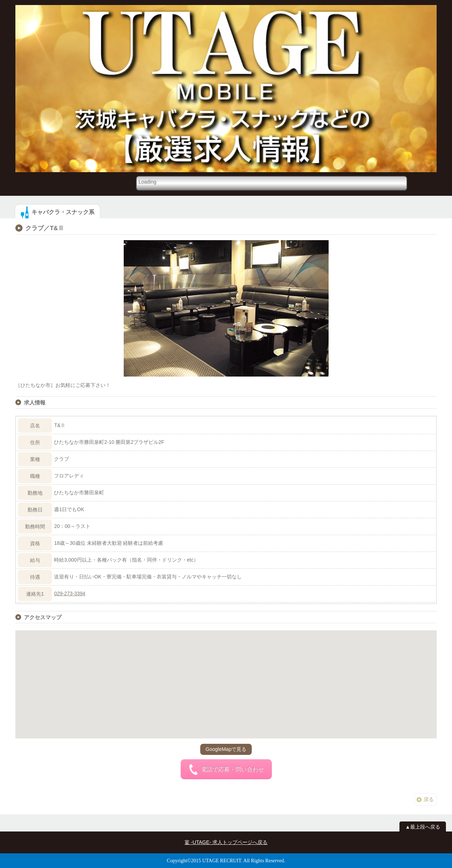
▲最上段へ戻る (423, 827)
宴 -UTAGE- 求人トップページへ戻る (226, 842)
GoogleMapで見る (226, 749)
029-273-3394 (70, 593)
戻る (429, 799)
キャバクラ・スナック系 (63, 212)
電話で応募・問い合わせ (226, 770)
